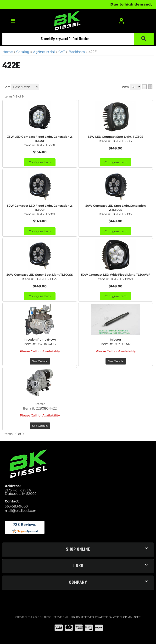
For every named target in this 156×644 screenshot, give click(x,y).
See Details (40, 361)
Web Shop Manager (127, 617)
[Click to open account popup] (122, 21)
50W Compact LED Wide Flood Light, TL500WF (116, 275)
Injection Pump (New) (40, 339)
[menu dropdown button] (13, 21)
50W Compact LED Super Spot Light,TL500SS (40, 275)
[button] (78, 39)
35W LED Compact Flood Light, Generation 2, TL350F (40, 139)
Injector (116, 339)
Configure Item (40, 162)
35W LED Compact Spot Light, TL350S (116, 137)
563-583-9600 (16, 506)
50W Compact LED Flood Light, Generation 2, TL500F (40, 208)
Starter (40, 404)
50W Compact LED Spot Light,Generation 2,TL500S (116, 208)
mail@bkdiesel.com (21, 511)
